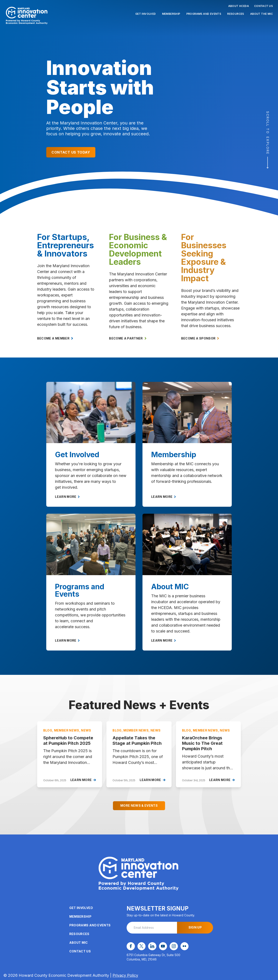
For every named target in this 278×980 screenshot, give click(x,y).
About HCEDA (239, 6)
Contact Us (263, 6)
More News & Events (139, 805)
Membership (171, 14)
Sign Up (195, 927)
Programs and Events (204, 14)
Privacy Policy (125, 975)
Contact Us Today (71, 152)
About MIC (79, 943)
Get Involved (146, 14)
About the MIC (261, 14)
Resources (236, 14)
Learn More (67, 497)
